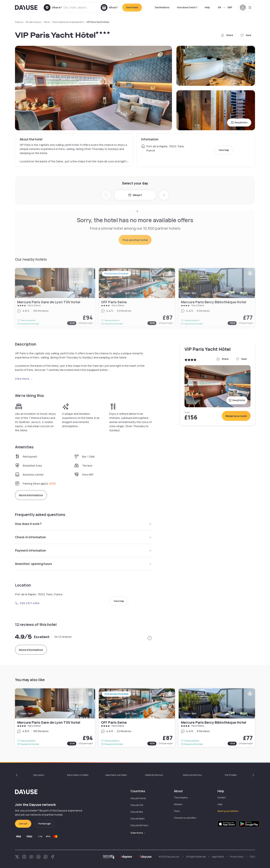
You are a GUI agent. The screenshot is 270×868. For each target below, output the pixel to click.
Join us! (23, 824)
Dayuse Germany (139, 825)
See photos (239, 122)
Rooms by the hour (192, 775)
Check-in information (83, 537)
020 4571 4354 (27, 603)
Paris (47, 22)
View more (24, 379)
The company (181, 798)
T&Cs (252, 857)
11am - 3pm (110, 713)
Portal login (45, 824)
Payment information (83, 550)
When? (135, 195)
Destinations (162, 7)
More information (31, 495)
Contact (222, 798)
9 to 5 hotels (231, 775)
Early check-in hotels (78, 775)
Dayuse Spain (138, 819)
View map (224, 150)
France (19, 22)
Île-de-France (33, 22)
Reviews (178, 804)
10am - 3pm (190, 713)
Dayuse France (138, 798)
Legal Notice (218, 857)
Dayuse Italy (137, 812)
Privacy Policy (237, 857)
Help (207, 7)
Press (177, 811)
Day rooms (39, 775)
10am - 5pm (26, 713)
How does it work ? (187, 7)
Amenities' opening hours (83, 564)
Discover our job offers (185, 818)
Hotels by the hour (154, 775)
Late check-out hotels (116, 775)
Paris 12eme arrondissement (68, 22)
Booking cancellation (228, 811)
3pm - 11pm (131, 713)
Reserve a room (236, 416)
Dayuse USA (137, 805)
